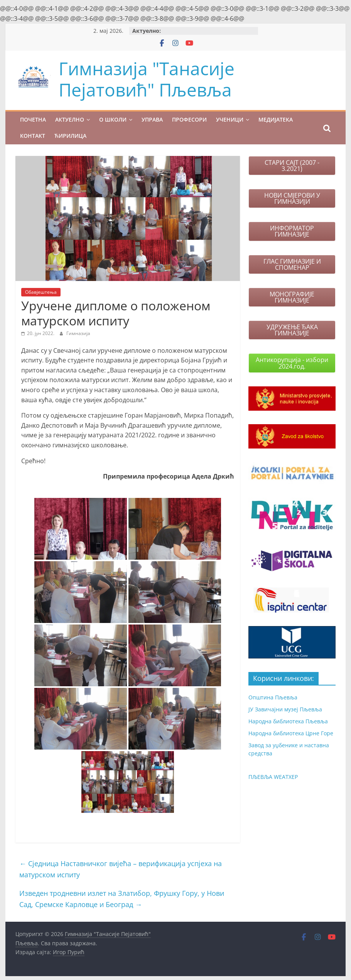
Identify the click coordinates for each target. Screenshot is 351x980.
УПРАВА (152, 119)
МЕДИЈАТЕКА (276, 119)
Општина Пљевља (273, 697)
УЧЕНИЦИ (230, 119)
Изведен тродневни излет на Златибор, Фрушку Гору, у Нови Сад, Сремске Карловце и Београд (122, 899)
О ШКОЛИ (113, 119)
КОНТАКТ (33, 136)
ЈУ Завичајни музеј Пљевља (285, 709)
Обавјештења (41, 292)
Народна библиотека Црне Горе (291, 733)
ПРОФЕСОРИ (189, 119)
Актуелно (70, 119)
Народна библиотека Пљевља (288, 721)
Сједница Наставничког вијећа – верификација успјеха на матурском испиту (121, 869)
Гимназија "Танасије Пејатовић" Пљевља (147, 79)
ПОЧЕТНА (33, 119)
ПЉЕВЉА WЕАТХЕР (273, 777)
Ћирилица (70, 136)
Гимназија (78, 333)
